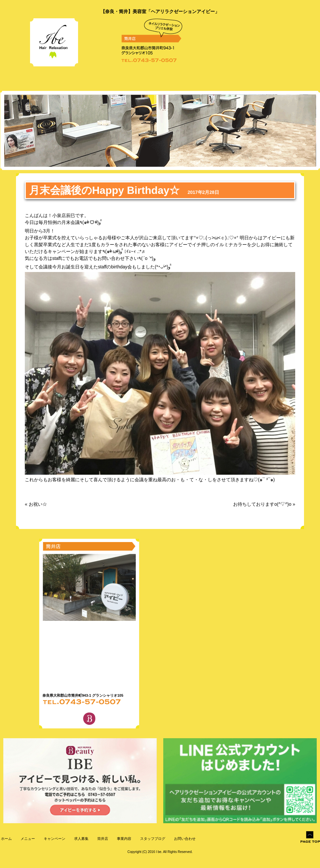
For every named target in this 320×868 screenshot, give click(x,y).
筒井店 (102, 839)
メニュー (27, 839)
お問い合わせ (184, 839)
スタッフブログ (152, 839)
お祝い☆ (38, 504)
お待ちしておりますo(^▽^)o (262, 504)
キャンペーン (54, 839)
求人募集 (81, 839)
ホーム (6, 839)
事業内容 (124, 839)
